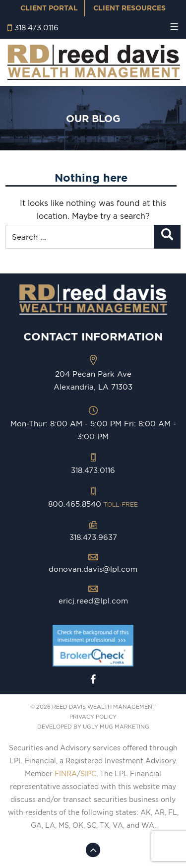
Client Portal (49, 8)
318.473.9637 (93, 537)
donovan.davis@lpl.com (93, 569)
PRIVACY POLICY (93, 717)
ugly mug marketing (116, 727)
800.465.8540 (93, 504)
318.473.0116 (36, 28)
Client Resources (129, 8)
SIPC (88, 774)
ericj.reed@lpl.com (93, 601)
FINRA (66, 774)
